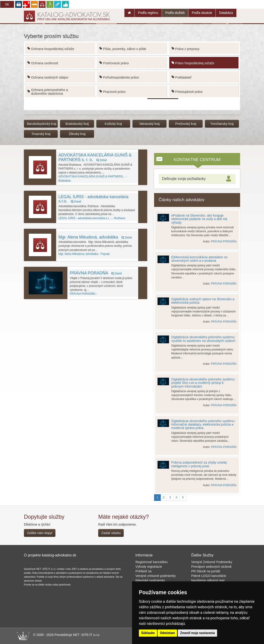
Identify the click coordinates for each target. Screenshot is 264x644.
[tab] (197, 179)
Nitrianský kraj (149, 124)
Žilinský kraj (77, 134)
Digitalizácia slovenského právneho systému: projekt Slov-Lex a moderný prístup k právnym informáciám (203, 383)
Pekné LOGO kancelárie (209, 576)
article (143, 287)
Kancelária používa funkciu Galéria (143, 293)
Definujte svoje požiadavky (184, 179)
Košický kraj (113, 124)
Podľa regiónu (148, 13)
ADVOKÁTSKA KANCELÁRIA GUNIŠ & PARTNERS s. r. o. (95, 157)
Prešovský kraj (186, 124)
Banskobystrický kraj (42, 124)
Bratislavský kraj (77, 124)
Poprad (84, 254)
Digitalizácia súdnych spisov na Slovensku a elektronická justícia (203, 301)
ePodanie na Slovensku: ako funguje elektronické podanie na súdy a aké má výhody (199, 219)
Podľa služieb (175, 13)
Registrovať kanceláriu (152, 562)
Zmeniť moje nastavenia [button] (197, 633)
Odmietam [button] (167, 633)
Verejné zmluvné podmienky (156, 576)
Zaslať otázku (111, 533)
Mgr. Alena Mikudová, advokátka (95, 237)
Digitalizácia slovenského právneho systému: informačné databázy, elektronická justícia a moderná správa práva (203, 425)
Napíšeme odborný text (208, 580)
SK (7, 4)
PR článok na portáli (206, 571)
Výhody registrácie (149, 567)
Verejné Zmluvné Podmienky (212, 562)
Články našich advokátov (182, 200)
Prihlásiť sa (143, 571)
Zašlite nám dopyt (40, 533)
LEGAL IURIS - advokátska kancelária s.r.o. (93, 199)
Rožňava (92, 218)
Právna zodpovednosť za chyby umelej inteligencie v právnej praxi (199, 464)
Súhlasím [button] (148, 633)
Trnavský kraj (41, 134)
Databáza (226, 13)
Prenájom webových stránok (212, 567)
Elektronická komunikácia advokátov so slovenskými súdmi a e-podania (199, 259)
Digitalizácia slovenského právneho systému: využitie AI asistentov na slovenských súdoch (203, 339)
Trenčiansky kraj (222, 124)
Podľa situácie (202, 13)
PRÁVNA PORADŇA (96, 273)
